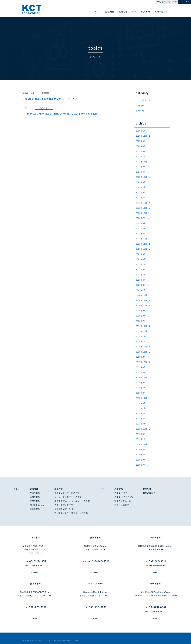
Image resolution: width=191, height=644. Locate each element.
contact (35, 568)
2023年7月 (141, 186)
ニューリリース (143, 100)
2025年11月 (142, 136)
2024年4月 (141, 171)
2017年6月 (141, 364)
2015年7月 (141, 405)
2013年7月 (141, 420)
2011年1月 (141, 435)
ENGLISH (185, 2)
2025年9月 (141, 141)
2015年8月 (141, 400)
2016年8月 (141, 379)
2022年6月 (141, 222)
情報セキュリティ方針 (167, 2)
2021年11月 (142, 242)
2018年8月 (141, 354)
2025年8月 (141, 146)
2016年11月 (142, 374)
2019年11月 (142, 324)
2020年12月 (142, 293)
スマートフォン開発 (64, 501)
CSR (102, 484)
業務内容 (59, 484)
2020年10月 (142, 303)
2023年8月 (141, 181)
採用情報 (119, 484)
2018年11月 (142, 349)
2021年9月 (141, 253)
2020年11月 (142, 298)
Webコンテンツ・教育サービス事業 (71, 509)
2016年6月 (141, 390)
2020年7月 (141, 318)
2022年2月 (141, 232)
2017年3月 (141, 369)
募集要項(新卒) (122, 489)
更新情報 (140, 105)
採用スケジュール (123, 497)
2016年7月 (141, 384)
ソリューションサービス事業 (68, 493)
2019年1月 (141, 339)
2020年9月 (141, 308)
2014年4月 (141, 415)
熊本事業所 (35, 497)
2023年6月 (141, 191)
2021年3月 (141, 283)
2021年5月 (141, 273)
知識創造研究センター (65, 505)
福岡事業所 (35, 493)
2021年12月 (142, 237)
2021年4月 (141, 278)
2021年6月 (141, 268)
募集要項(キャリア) (124, 493)
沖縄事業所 (35, 489)
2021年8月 (141, 258)
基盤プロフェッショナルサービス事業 (72, 497)
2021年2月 (141, 288)
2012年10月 (142, 425)
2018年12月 (142, 344)
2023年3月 (141, 197)
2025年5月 (141, 151)
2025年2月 (141, 156)
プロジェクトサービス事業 (67, 489)
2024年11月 (142, 161)
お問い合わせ (149, 489)
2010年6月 (141, 450)
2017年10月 (142, 359)
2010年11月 (142, 440)
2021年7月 (141, 263)
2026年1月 (141, 131)
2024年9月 (141, 166)
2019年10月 (142, 329)
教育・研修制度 (122, 501)
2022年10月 (142, 212)
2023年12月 (142, 176)
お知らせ (140, 110)
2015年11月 (142, 395)
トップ (17, 484)
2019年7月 (141, 334)
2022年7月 (141, 217)
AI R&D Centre (37, 501)
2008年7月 (141, 461)
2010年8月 (141, 445)
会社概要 (34, 484)
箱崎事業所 (35, 505)
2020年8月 (141, 313)
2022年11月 (142, 207)
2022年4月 (141, 227)
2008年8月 (141, 456)
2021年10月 (142, 247)
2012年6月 (141, 430)
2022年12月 (142, 202)
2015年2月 (141, 410)
